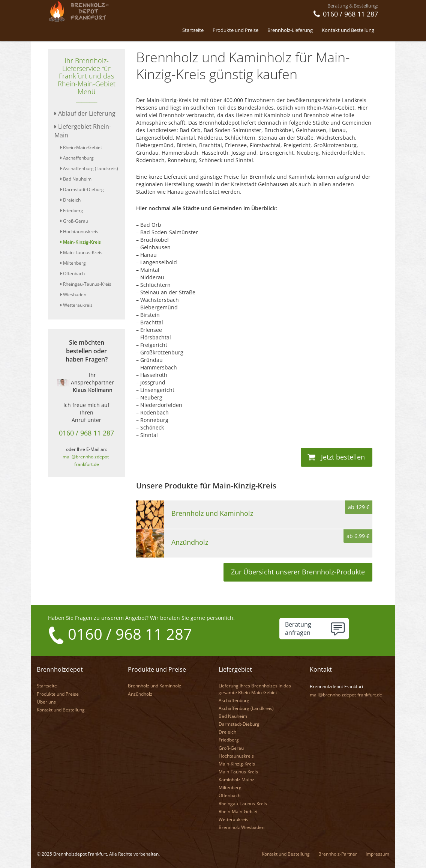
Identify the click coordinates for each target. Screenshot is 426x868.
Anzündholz (140, 694)
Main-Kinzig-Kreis (81, 242)
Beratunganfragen (298, 629)
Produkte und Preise (235, 30)
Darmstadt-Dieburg (82, 189)
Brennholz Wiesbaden (241, 827)
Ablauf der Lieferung (85, 113)
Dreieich (70, 200)
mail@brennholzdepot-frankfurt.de (346, 694)
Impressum (377, 854)
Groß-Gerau (74, 221)
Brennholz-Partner (338, 854)
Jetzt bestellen (336, 457)
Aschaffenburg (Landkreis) (89, 168)
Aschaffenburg (77, 158)
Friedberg (72, 210)
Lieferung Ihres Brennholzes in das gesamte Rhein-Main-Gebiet (255, 689)
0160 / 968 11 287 (86, 433)
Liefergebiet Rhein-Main (83, 131)
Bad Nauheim (76, 179)
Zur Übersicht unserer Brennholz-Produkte (298, 572)
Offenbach (73, 274)
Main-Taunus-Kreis (81, 252)
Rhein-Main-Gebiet (81, 147)
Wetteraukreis (76, 305)
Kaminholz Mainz (236, 779)
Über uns (46, 701)
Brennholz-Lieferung (290, 30)
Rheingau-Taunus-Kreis (86, 284)
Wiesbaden (73, 295)
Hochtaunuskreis (79, 231)
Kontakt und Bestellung (348, 30)
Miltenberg (73, 263)
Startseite (193, 30)
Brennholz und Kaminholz (154, 685)
